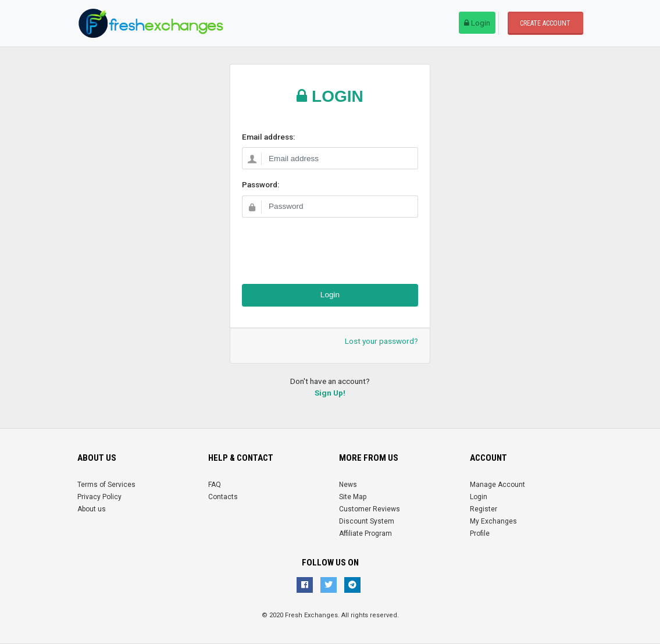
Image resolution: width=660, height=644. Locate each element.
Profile (480, 533)
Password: (261, 184)
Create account (545, 23)
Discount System (367, 521)
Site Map (353, 497)
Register (484, 509)
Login (477, 23)
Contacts (223, 497)
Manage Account (497, 485)
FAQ (215, 485)
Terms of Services (106, 485)
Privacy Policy (99, 497)
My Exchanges (493, 521)
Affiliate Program (365, 533)
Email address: (268, 137)
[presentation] (330, 250)
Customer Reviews (370, 509)
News (348, 485)
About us (92, 509)
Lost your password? (381, 341)
